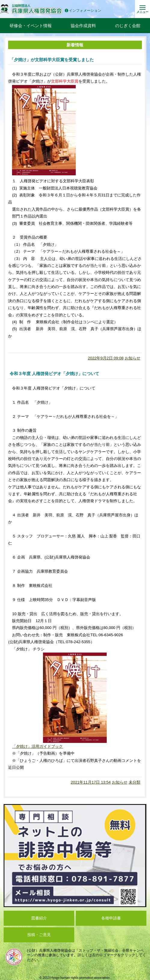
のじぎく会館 (128, 26)
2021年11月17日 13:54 (91, 782)
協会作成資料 (83, 26)
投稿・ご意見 (39, 935)
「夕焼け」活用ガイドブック (37, 746)
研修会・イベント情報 (31, 26)
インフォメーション (83, 11)
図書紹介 (39, 918)
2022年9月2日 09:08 (106, 358)
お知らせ (133, 358)
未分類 (135, 782)
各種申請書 (111, 918)
